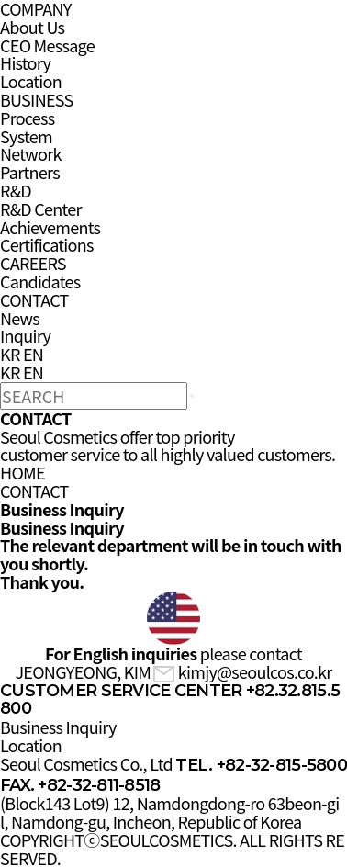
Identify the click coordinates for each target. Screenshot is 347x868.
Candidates (40, 281)
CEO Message (47, 45)
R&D (16, 190)
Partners (30, 172)
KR (10, 354)
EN (33, 354)
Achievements (50, 227)
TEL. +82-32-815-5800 (261, 765)
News (20, 318)
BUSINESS (37, 99)
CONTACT (34, 299)
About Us (32, 27)
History (25, 62)
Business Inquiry (58, 727)
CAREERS (33, 263)
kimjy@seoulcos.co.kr (242, 671)
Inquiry (25, 335)
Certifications (47, 244)
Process (28, 118)
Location (31, 81)
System (26, 136)
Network (31, 153)
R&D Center (41, 209)
